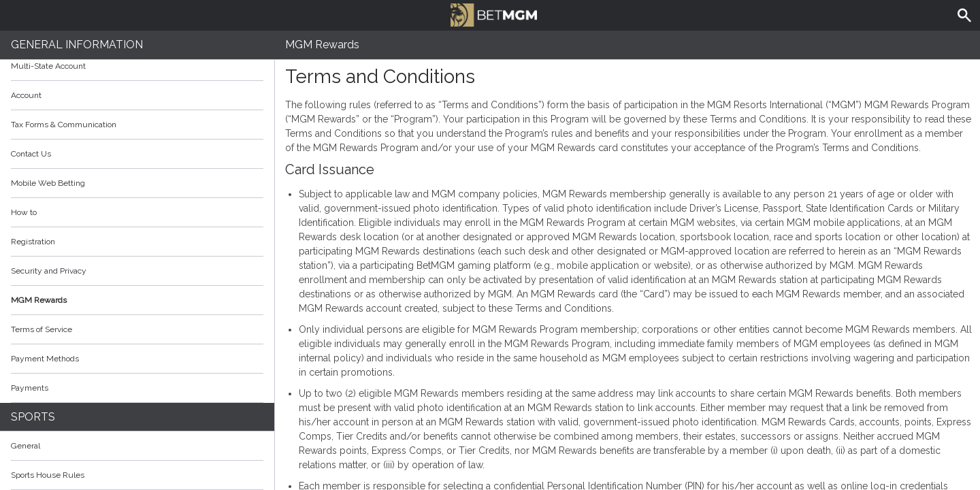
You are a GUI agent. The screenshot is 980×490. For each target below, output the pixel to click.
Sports (33, 417)
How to (137, 212)
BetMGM (493, 14)
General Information (77, 45)
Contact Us (31, 154)
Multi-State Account (48, 66)
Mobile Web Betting (48, 183)
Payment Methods (137, 359)
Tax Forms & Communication (137, 125)
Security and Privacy (49, 271)
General (26, 446)
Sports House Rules (48, 475)
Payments (137, 388)
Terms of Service (137, 329)
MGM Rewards (39, 300)
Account (137, 95)
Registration (33, 242)
